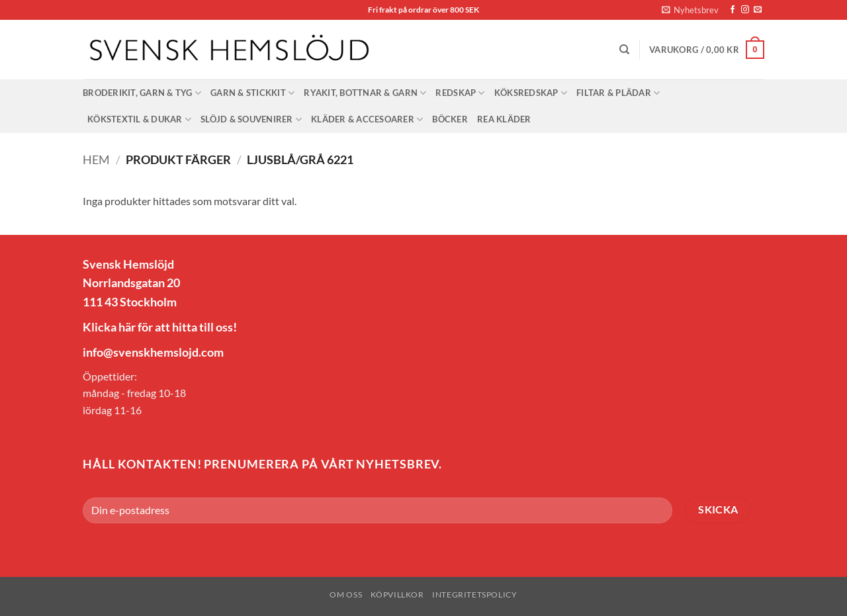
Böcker (450, 119)
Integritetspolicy (474, 594)
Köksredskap (531, 93)
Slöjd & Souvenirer (251, 119)
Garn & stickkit (252, 93)
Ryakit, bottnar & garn (365, 93)
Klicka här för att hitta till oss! (160, 327)
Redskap (460, 93)
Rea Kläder (504, 119)
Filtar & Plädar (618, 93)
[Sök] (624, 50)
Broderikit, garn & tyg (142, 93)
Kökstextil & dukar (139, 119)
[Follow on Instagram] (745, 10)
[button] (690, 10)
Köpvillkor (397, 594)
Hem (96, 159)
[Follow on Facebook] (733, 10)
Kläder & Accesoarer (367, 119)
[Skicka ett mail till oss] (758, 10)
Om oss (346, 594)
